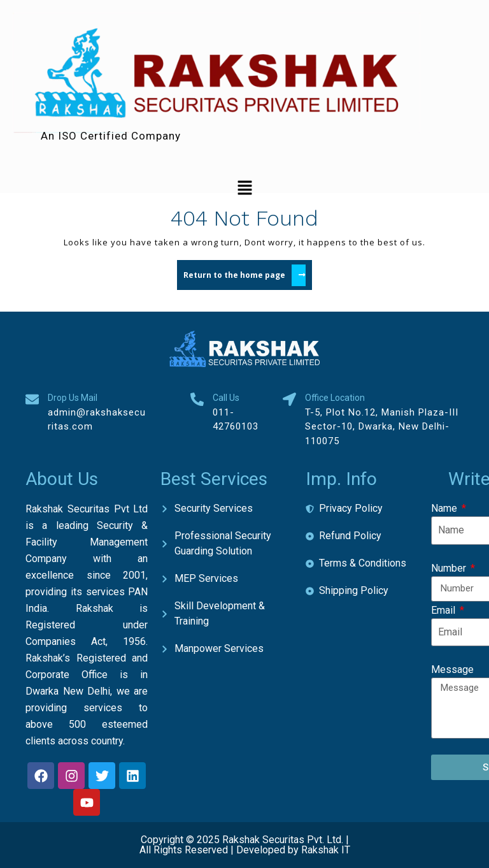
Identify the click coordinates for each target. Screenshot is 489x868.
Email (444, 610)
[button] (244, 187)
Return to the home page (248, 273)
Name (445, 508)
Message (452, 669)
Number (450, 568)
